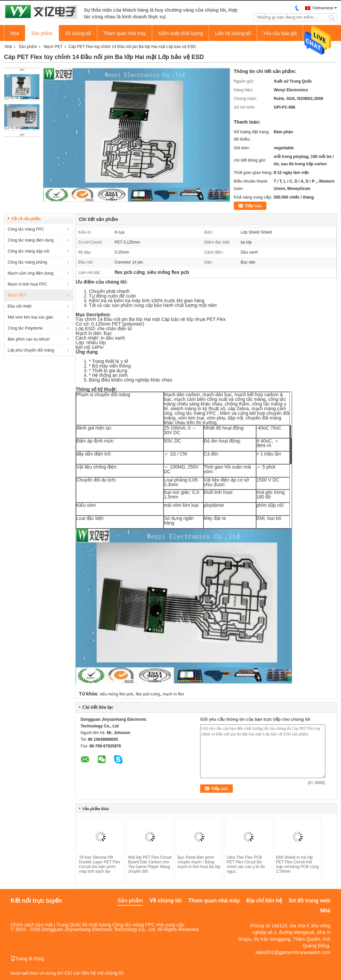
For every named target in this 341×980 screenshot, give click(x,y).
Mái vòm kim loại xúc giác (30, 317)
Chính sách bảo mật (32, 925)
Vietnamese (323, 8)
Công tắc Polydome (25, 328)
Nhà (15, 33)
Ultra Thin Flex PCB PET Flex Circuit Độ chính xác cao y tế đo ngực (246, 864)
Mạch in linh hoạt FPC (27, 284)
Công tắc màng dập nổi (28, 251)
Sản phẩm (42, 33)
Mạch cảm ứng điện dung (30, 273)
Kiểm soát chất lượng (180, 33)
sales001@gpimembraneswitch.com (293, 952)
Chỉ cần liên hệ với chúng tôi (94, 973)
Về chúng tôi (78, 33)
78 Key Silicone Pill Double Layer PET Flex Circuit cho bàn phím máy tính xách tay (100, 864)
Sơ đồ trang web (310, 901)
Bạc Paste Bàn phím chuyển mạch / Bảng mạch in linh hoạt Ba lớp (199, 862)
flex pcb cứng (148, 694)
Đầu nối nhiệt (20, 306)
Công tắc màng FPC (26, 229)
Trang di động (27, 959)
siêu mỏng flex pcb (116, 694)
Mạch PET (53, 47)
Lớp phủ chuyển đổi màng (31, 350)
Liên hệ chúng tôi (233, 33)
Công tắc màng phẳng (27, 262)
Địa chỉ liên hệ (264, 901)
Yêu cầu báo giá (280, 33)
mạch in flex (173, 694)
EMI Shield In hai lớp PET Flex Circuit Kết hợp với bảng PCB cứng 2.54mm (297, 864)
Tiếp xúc (253, 206)
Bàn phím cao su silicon (29, 339)
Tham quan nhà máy (125, 33)
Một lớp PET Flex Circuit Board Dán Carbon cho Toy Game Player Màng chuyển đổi (150, 864)
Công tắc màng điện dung (31, 240)
